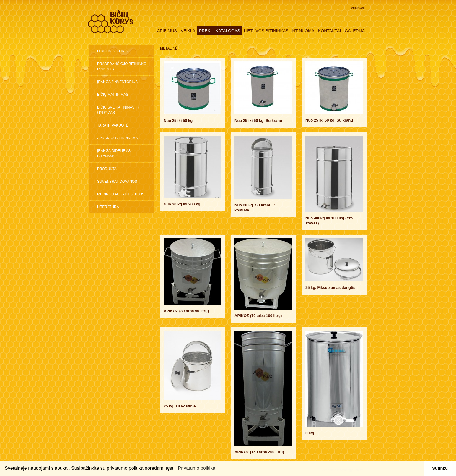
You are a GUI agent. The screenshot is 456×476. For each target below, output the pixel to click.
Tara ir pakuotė (113, 125)
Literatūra (108, 207)
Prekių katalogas (220, 31)
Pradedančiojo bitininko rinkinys (122, 67)
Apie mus (167, 31)
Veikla (188, 31)
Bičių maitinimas (113, 95)
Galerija (355, 31)
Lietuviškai (356, 8)
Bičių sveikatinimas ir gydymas (118, 110)
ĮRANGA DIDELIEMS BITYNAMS (114, 153)
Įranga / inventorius (117, 82)
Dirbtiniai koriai (113, 51)
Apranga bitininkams (118, 138)
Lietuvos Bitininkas (266, 31)
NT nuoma (303, 31)
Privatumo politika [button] (197, 468)
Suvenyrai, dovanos (117, 182)
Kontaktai (329, 31)
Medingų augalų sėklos (121, 194)
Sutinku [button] (440, 468)
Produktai (107, 169)
